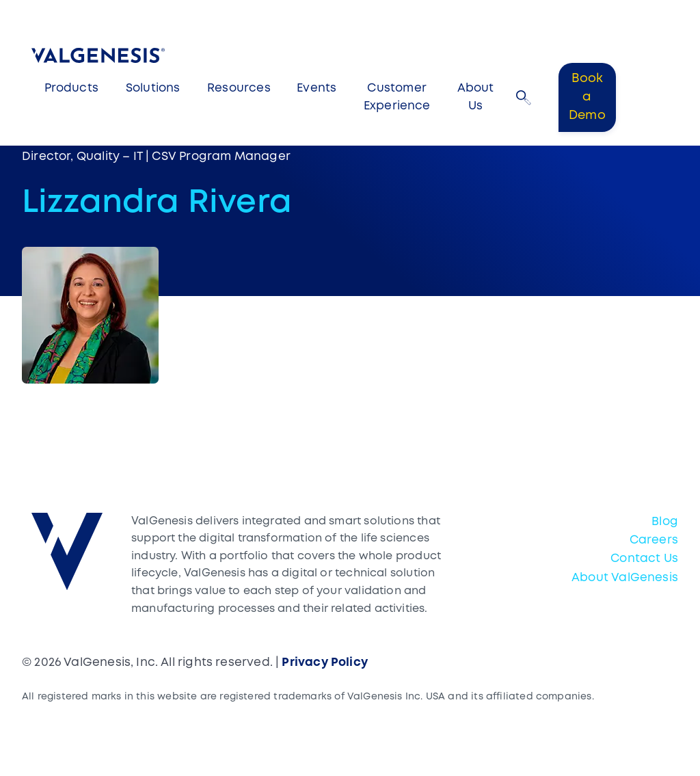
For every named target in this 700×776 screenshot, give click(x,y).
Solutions (153, 89)
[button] (524, 98)
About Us (476, 97)
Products (71, 89)
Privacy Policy (325, 663)
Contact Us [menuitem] (644, 559)
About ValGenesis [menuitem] (625, 578)
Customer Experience (397, 97)
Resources (239, 89)
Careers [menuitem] (654, 540)
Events (317, 89)
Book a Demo (587, 97)
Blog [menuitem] (665, 522)
